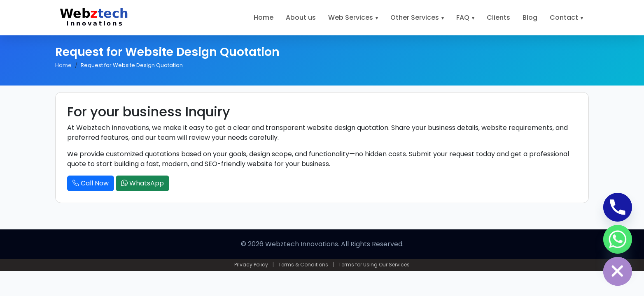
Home (264, 17)
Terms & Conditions (303, 265)
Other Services (415, 17)
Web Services (351, 17)
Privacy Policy (251, 265)
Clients (498, 17)
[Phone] (618, 207)
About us (301, 17)
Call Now (91, 183)
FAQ (463, 17)
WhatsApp (142, 183)
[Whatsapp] (618, 239)
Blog (530, 17)
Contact (564, 17)
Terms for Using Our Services (374, 265)
